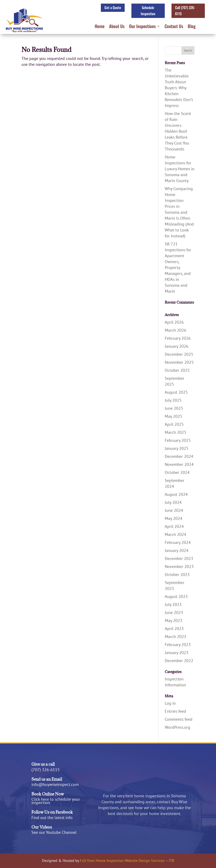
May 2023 (173, 621)
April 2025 (174, 424)
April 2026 (174, 322)
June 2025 (174, 408)
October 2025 (177, 370)
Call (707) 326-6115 (185, 11)
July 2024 (173, 502)
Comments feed (179, 719)
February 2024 (178, 542)
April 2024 (174, 526)
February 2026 (178, 338)
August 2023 (176, 596)
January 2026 (177, 346)
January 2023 (177, 653)
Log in (170, 703)
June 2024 (174, 510)
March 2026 (175, 330)
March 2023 (175, 637)
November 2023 (179, 566)
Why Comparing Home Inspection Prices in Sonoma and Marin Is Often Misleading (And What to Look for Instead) (179, 212)
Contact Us (174, 27)
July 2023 (173, 604)
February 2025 (178, 440)
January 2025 (177, 448)
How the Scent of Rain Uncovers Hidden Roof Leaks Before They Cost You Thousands (178, 131)
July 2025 (173, 400)
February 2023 (178, 645)
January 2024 (177, 550)
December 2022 (179, 661)
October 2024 (177, 472)
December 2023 (179, 558)
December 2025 (179, 354)
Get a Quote (113, 7)
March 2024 (175, 534)
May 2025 (173, 416)
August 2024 (176, 494)
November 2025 (179, 362)
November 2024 (179, 464)
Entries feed (175, 711)
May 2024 (173, 518)
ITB (171, 861)
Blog (192, 27)
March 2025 (175, 432)
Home (100, 27)
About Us (117, 27)
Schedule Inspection (148, 11)
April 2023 (174, 629)
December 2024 (179, 456)
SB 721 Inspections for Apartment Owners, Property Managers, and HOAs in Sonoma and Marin (178, 268)
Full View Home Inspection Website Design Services (122, 861)
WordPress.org (178, 727)
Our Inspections (142, 27)
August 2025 (176, 392)
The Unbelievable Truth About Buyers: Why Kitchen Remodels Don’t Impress (179, 88)
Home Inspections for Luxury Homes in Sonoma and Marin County (180, 169)
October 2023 (177, 575)
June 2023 (174, 612)
